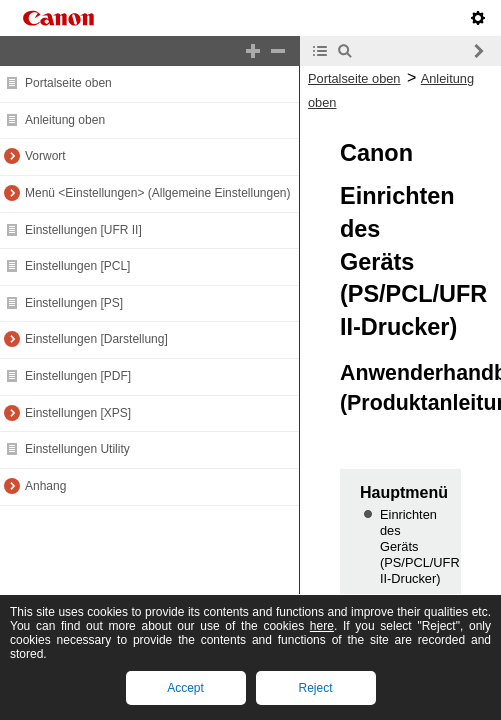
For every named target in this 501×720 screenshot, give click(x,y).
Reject (315, 688)
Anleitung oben (65, 120)
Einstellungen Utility (77, 449)
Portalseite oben (68, 83)
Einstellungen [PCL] (77, 266)
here (322, 626)
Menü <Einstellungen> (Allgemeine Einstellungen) (158, 193)
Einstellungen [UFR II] (83, 230)
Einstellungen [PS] (74, 303)
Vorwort (45, 156)
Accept (185, 688)
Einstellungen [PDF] (78, 376)
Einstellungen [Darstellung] (96, 339)
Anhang (45, 486)
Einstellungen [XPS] (78, 413)
